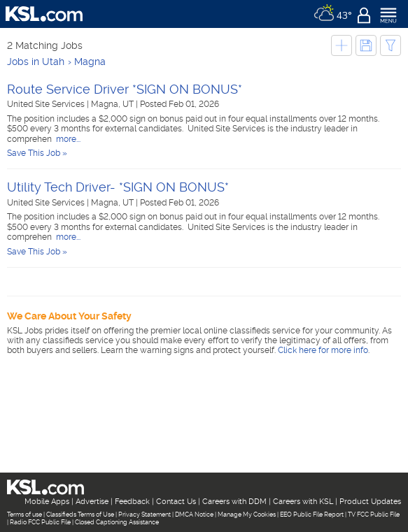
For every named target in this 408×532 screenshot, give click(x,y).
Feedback (132, 502)
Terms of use (24, 515)
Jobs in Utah (36, 62)
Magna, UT (113, 104)
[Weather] (333, 14)
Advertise (92, 502)
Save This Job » (37, 153)
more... (67, 139)
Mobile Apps (47, 502)
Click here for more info (323, 350)
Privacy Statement (145, 515)
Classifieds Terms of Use (80, 515)
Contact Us (176, 502)
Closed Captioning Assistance (117, 522)
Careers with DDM (234, 502)
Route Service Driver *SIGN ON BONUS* (125, 89)
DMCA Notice (194, 515)
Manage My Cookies (247, 515)
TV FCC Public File (374, 515)
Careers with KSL (303, 502)
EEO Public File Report (312, 515)
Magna (90, 62)
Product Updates (370, 502)
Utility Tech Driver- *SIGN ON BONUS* (118, 187)
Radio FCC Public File (40, 522)
